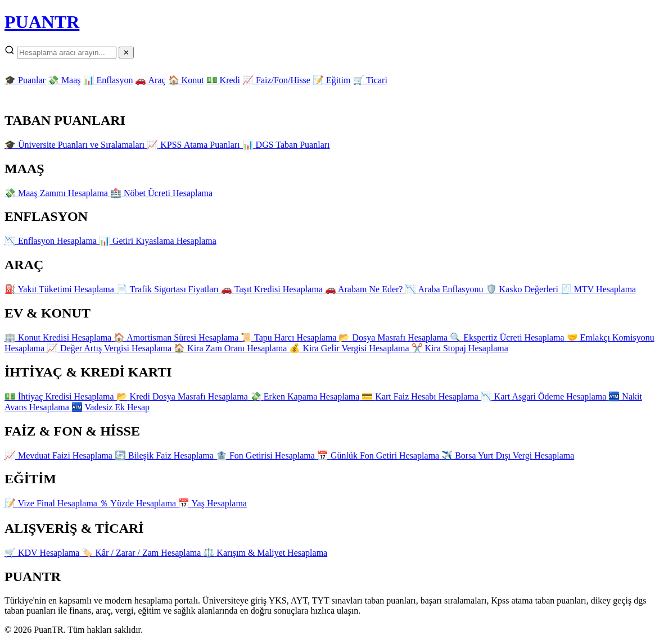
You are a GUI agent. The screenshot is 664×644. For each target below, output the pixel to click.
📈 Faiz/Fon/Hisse (276, 80)
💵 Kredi (223, 80)
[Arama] (67, 53)
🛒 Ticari (370, 80)
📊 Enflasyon (108, 80)
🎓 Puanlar (25, 80)
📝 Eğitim (332, 80)
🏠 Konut (186, 80)
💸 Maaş (64, 80)
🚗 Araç (150, 80)
